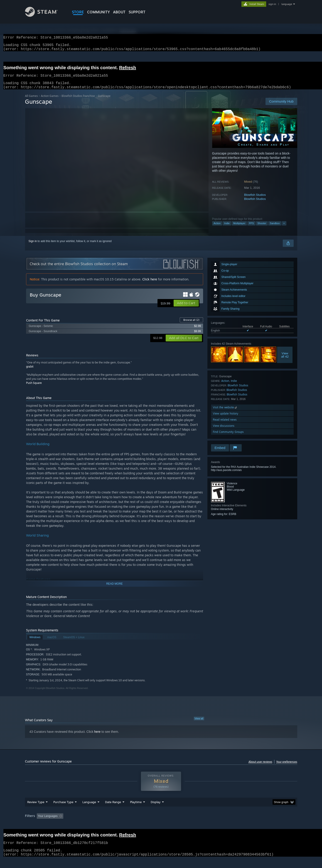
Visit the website (225, 413)
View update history (226, 419)
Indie (227, 229)
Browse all (191, 325)
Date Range (113, 807)
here (97, 737)
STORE (78, 12)
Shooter (262, 229)
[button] (186, 309)
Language (89, 807)
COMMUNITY (98, 12)
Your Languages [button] (48, 821)
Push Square (34, 388)
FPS (251, 229)
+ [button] (284, 229)
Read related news (225, 425)
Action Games (50, 101)
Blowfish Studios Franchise (78, 101)
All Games (31, 101)
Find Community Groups (228, 437)
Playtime (136, 807)
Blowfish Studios (255, 200)
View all (199, 724)
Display (156, 807)
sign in (272, 4)
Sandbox (275, 229)
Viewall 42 (285, 360)
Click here (150, 285)
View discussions (224, 431)
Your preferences (287, 767)
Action (217, 229)
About (119, 12)
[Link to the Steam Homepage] (41, 16)
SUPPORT (137, 12)
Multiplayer (239, 229)
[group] (161, 822)
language (287, 4)
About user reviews (260, 767)
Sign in (33, 247)
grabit (30, 372)
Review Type (36, 807)
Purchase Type (63, 807)
